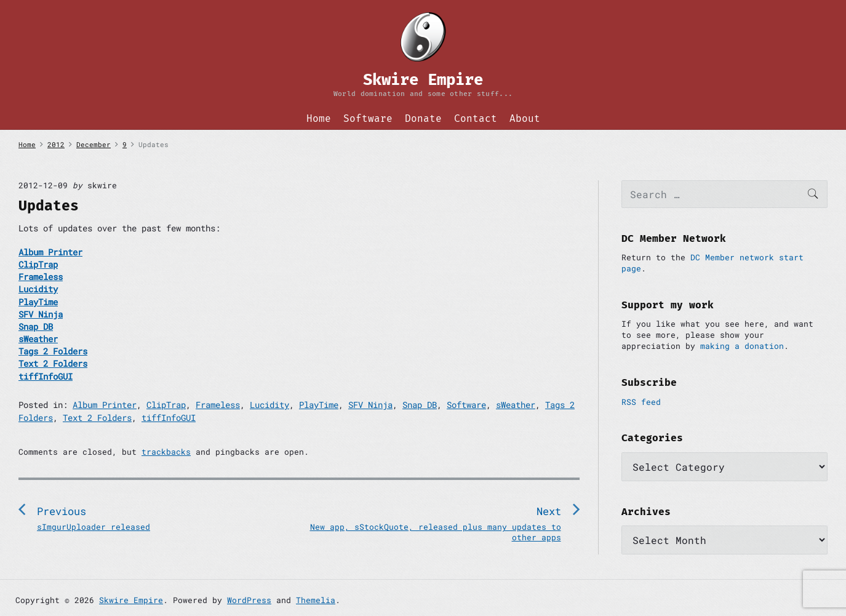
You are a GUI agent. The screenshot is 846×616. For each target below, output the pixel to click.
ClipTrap (166, 405)
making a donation (742, 346)
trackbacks (166, 452)
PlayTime (319, 405)
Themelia (316, 600)
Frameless (218, 405)
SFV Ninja (370, 405)
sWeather (516, 405)
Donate (423, 118)
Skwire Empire (131, 600)
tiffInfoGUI (169, 418)
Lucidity (269, 405)
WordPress (249, 600)
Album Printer (105, 405)
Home (319, 118)
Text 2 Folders (97, 418)
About (525, 118)
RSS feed (641, 402)
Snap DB (420, 405)
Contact (476, 118)
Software (368, 118)
